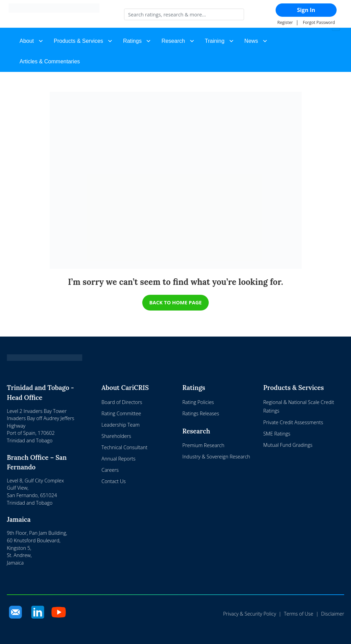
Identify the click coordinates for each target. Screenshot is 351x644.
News (251, 41)
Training (215, 41)
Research (173, 41)
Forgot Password (319, 22)
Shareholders (116, 436)
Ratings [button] (132, 41)
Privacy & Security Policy (250, 614)
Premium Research (203, 445)
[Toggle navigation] (336, 29)
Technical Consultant (124, 447)
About (27, 41)
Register (285, 22)
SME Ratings (277, 434)
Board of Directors (122, 402)
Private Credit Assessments (293, 422)
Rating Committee (121, 413)
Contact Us (114, 482)
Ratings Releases (201, 413)
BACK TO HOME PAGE (176, 302)
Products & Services (78, 41)
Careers (110, 470)
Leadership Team (121, 425)
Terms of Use (299, 614)
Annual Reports (118, 459)
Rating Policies (198, 402)
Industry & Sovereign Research (216, 457)
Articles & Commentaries (50, 61)
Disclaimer (333, 614)
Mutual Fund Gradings (288, 445)
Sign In (306, 10)
